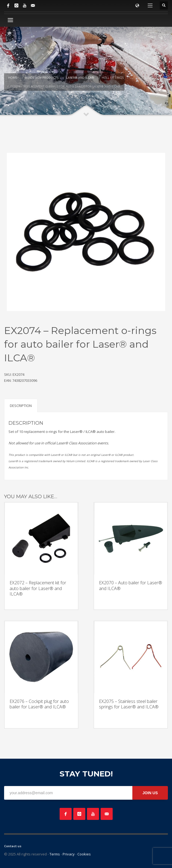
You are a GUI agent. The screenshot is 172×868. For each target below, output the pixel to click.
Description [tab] (21, 406)
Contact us (13, 846)
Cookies (84, 854)
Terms (55, 854)
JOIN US (150, 793)
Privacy (69, 854)
